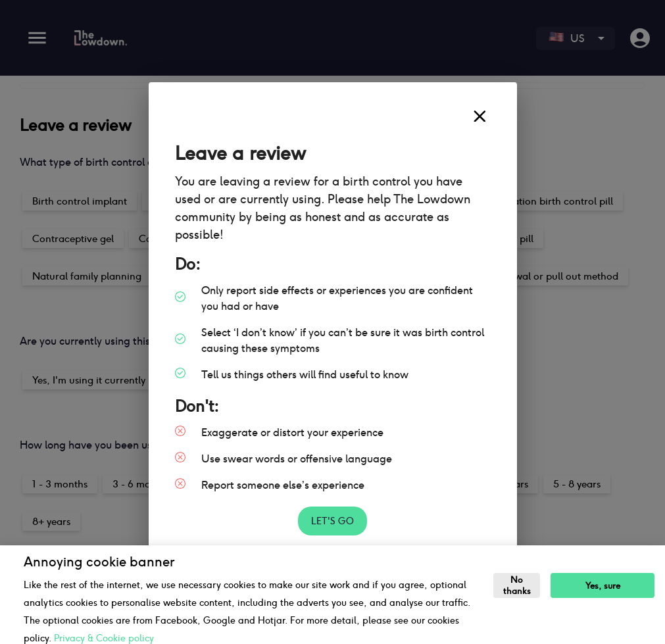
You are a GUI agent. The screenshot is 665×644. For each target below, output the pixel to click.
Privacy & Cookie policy (104, 638)
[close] (480, 116)
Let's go (332, 521)
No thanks (517, 585)
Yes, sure (603, 586)
